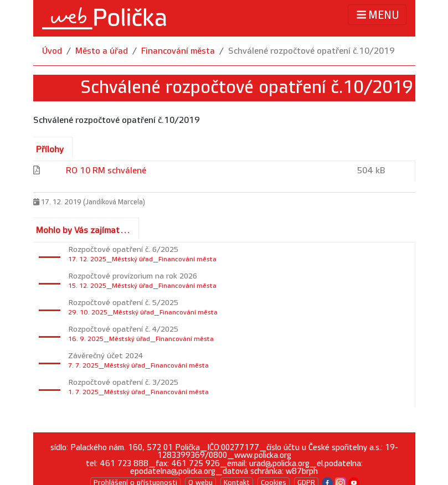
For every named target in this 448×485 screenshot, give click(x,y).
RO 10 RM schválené (106, 171)
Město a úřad (102, 51)
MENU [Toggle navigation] (377, 15)
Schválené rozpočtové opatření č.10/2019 (311, 51)
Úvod (52, 51)
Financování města (178, 51)
